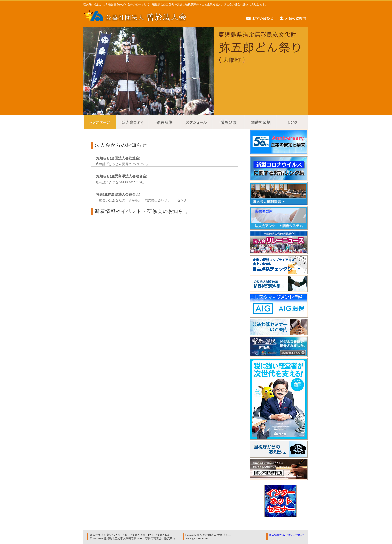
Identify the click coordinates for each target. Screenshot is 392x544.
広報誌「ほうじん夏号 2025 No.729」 (123, 164)
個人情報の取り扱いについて (287, 535)
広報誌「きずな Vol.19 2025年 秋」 (121, 182)
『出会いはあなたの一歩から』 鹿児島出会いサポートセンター (143, 200)
